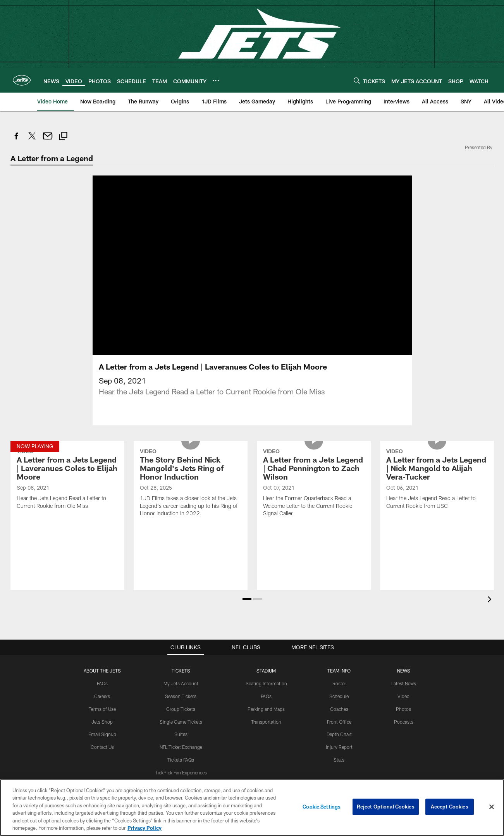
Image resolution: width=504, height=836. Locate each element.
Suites (181, 734)
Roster (339, 683)
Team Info (339, 671)
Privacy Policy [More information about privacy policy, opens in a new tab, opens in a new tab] (144, 828)
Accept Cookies (450, 807)
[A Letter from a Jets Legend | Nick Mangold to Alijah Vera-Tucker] (437, 480)
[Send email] (48, 140)
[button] (247, 599)
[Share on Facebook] (17, 140)
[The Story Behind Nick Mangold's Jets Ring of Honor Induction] (191, 484)
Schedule (339, 696)
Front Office (339, 722)
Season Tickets (181, 696)
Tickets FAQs (181, 760)
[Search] (357, 80)
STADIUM (266, 671)
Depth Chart (339, 734)
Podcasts (404, 722)
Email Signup (102, 734)
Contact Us (102, 747)
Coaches (339, 709)
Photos (403, 709)
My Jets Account (181, 683)
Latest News (404, 683)
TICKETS (181, 671)
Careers (102, 696)
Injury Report (339, 747)
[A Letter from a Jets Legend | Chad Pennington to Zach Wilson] (314, 484)
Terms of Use (102, 709)
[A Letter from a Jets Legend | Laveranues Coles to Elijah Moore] (67, 480)
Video (403, 696)
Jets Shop (102, 722)
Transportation (266, 722)
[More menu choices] (216, 81)
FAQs (102, 683)
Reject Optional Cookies (386, 807)
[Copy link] (63, 137)
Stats (339, 760)
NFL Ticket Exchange (181, 747)
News (404, 671)
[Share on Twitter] (32, 140)
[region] (252, 808)
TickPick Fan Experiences (181, 772)
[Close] (492, 807)
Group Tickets (181, 709)
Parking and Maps (266, 709)
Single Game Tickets (181, 722)
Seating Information (266, 683)
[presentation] (491, 600)
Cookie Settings (322, 807)
